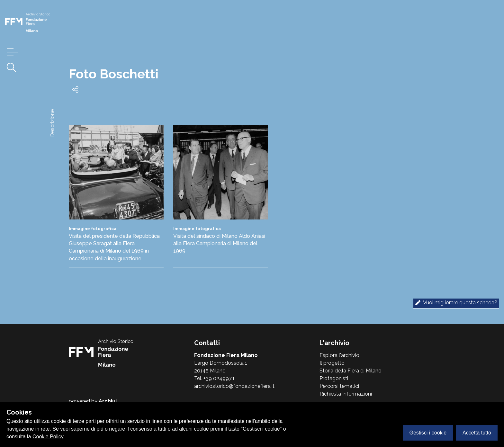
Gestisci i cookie (428, 433)
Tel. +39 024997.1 (214, 378)
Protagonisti (334, 378)
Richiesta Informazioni (346, 394)
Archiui (108, 401)
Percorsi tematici (339, 386)
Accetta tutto (477, 433)
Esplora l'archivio (339, 355)
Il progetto (332, 363)
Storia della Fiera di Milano (351, 371)
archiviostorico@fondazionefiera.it (234, 386)
